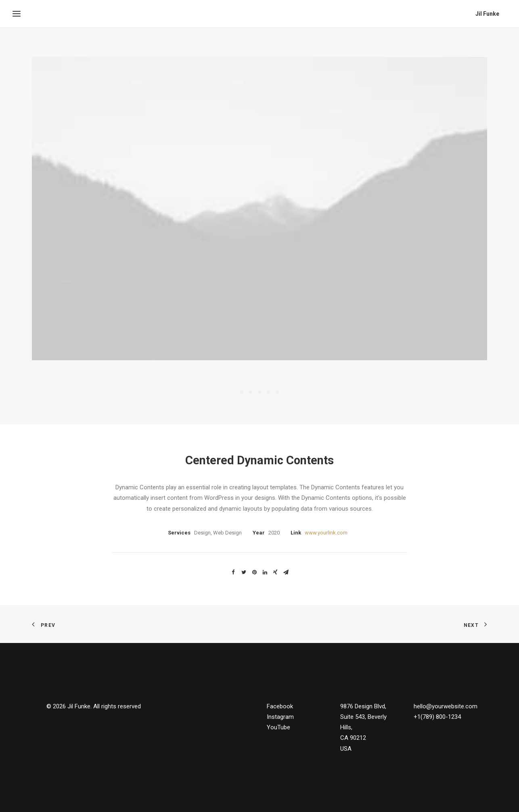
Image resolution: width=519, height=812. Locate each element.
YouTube (278, 727)
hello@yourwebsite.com (446, 706)
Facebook (280, 706)
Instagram (280, 717)
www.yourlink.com (326, 533)
